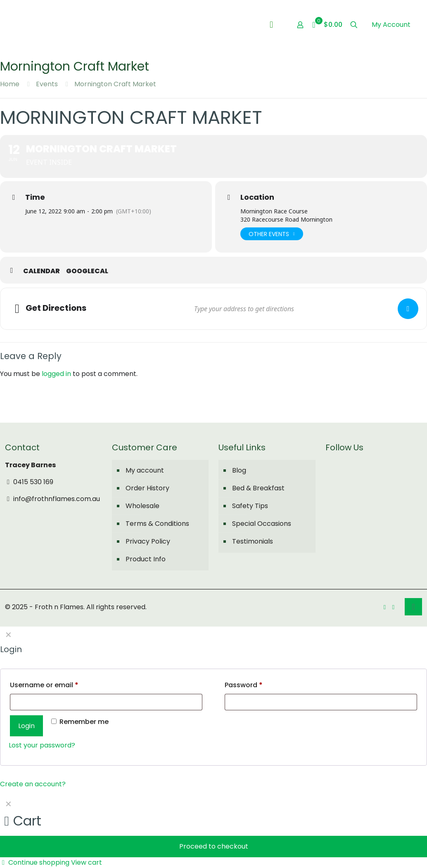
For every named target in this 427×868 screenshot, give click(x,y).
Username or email (44, 685)
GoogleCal (87, 271)
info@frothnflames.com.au (52, 499)
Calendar (42, 271)
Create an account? (33, 784)
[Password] (321, 702)
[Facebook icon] (385, 607)
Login (26, 726)
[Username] (106, 702)
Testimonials (253, 541)
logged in (56, 374)
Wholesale (142, 506)
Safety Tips (250, 506)
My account (145, 470)
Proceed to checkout (214, 846)
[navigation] (213, 832)
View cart (87, 862)
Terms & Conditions (157, 524)
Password (244, 685)
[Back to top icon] (413, 607)
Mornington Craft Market (115, 84)
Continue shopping (35, 862)
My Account (391, 25)
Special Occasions (262, 524)
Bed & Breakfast (258, 488)
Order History (147, 488)
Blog (239, 470)
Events (47, 84)
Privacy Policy (148, 541)
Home (10, 84)
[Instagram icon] (393, 607)
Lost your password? (42, 745)
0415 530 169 (29, 482)
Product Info (146, 559)
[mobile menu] (271, 25)
